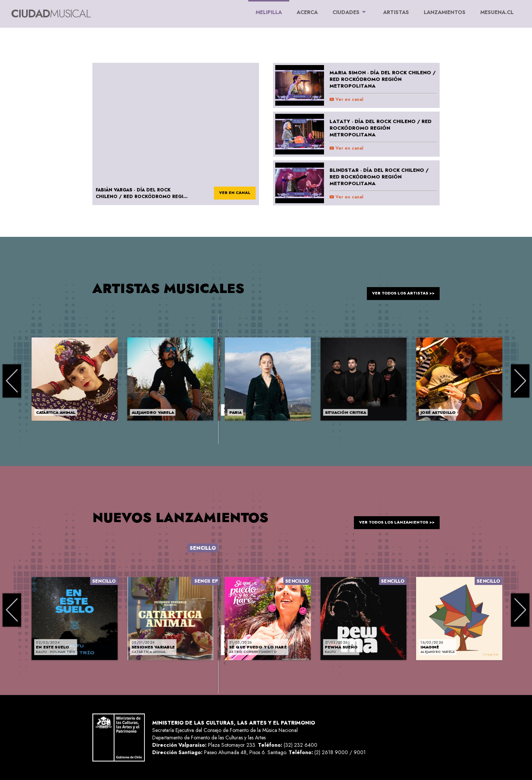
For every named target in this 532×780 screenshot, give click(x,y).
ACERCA (307, 12)
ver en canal (230, 194)
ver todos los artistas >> (396, 288)
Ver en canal (346, 99)
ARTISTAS (396, 12)
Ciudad (51, 13)
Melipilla (269, 8)
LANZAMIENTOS (445, 12)
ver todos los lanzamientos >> (389, 517)
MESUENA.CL (497, 12)
